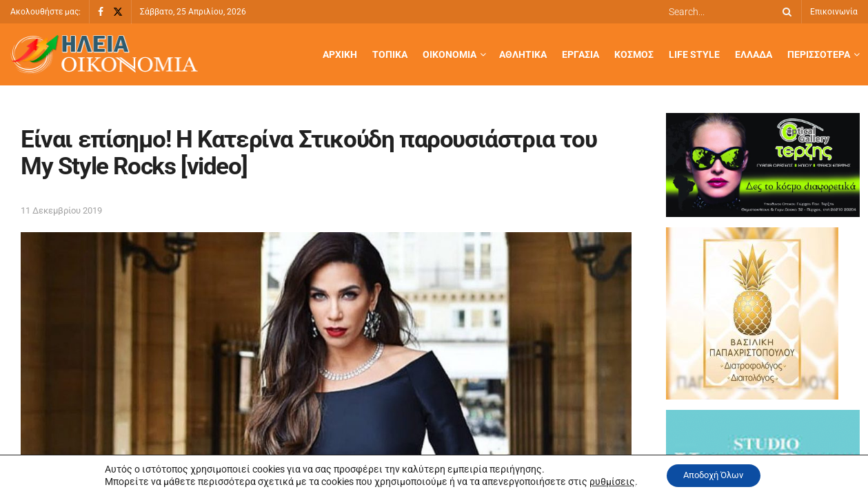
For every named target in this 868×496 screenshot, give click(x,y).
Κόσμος (634, 54)
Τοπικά (390, 54)
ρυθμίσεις (605, 481)
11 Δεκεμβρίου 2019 (61, 210)
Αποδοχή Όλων (713, 475)
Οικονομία (450, 54)
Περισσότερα (819, 54)
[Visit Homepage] (104, 55)
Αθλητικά (523, 54)
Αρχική (340, 54)
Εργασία (581, 54)
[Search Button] (785, 12)
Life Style (694, 54)
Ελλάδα (754, 54)
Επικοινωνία (834, 12)
